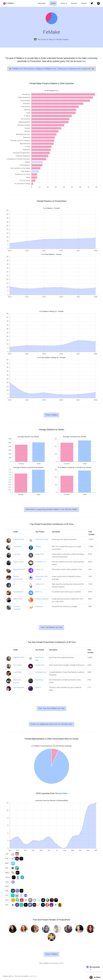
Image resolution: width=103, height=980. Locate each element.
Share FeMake (51, 415)
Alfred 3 (38, 687)
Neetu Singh (18, 599)
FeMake (9, 3)
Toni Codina (18, 665)
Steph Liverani (19, 562)
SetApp (38, 547)
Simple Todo (40, 665)
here (84, 61)
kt (14, 584)
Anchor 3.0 (39, 569)
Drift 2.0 (38, 592)
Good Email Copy (42, 539)
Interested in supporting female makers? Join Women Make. (51, 509)
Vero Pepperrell (19, 687)
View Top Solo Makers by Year (51, 708)
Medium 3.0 (40, 584)
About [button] (64, 3)
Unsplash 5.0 (41, 562)
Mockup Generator (42, 599)
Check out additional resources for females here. (52, 724)
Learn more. (33, 976)
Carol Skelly (17, 672)
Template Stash (41, 672)
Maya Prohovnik (19, 569)
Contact (84, 3)
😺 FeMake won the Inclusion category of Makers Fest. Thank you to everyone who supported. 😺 (51, 69)
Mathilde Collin (19, 539)
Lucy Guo (17, 554)
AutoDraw (39, 606)
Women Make (61, 794)
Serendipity (39, 680)
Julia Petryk (18, 547)
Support (74, 3)
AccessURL (40, 554)
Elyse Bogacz (18, 592)
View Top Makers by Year (51, 627)
